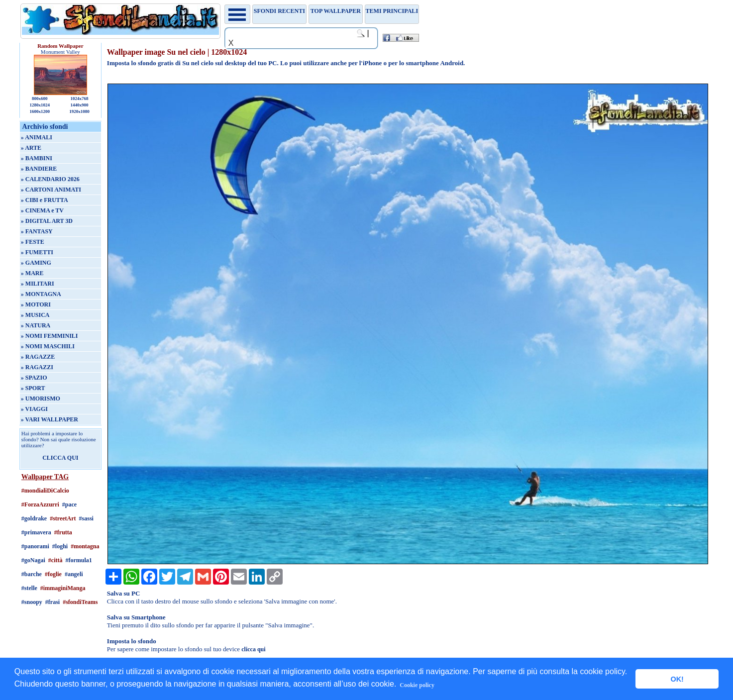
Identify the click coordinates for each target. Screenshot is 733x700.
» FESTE (33, 242)
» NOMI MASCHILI (48, 346)
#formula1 (78, 560)
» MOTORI (36, 304)
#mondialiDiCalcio (45, 491)
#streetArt (63, 518)
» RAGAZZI (37, 367)
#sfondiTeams (80, 602)
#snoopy (32, 602)
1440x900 (80, 105)
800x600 (40, 99)
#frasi (52, 602)
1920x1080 (79, 111)
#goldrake (34, 518)
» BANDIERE (39, 169)
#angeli (74, 574)
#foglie (53, 574)
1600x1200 (40, 111)
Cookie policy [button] (417, 685)
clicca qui (253, 649)
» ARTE (31, 148)
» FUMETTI (37, 252)
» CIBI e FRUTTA (45, 200)
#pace (69, 504)
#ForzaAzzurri (40, 504)
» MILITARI (38, 284)
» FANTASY (37, 231)
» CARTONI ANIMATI (51, 190)
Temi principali (392, 11)
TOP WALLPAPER (336, 11)
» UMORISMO (41, 399)
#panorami (35, 546)
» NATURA (36, 325)
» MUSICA (35, 315)
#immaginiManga (63, 588)
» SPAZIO (34, 378)
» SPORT (33, 388)
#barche (32, 574)
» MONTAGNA (41, 294)
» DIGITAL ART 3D (47, 221)
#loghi (60, 546)
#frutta (63, 532)
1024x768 (80, 99)
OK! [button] (677, 679)
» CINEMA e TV (42, 210)
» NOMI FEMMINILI (50, 336)
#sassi (86, 518)
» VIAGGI (34, 409)
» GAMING (36, 263)
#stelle (29, 588)
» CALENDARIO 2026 (50, 179)
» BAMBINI (37, 158)
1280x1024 (40, 105)
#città (55, 560)
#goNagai (33, 560)
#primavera (36, 532)
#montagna (85, 546)
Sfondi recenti (279, 11)
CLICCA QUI (60, 458)
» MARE (32, 273)
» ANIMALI (37, 137)
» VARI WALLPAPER (50, 419)
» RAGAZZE (38, 357)
